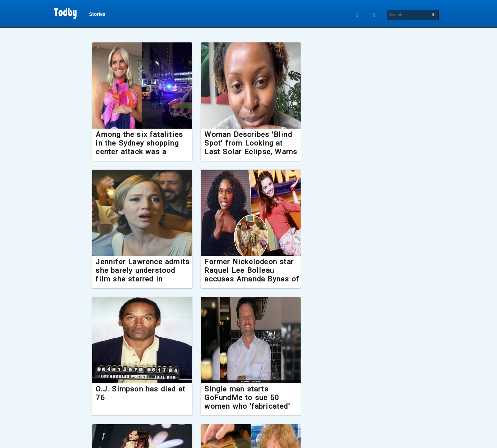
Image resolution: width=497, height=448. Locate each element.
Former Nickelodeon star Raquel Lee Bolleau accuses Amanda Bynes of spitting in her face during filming (143, 279)
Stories (97, 14)
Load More (248, 434)
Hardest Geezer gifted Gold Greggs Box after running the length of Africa (243, 402)
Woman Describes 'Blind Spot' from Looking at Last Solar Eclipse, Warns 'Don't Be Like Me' (248, 148)
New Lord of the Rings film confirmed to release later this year (350, 398)
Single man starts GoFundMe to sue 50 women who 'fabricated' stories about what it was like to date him (352, 279)
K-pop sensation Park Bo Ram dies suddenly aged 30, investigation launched (142, 402)
